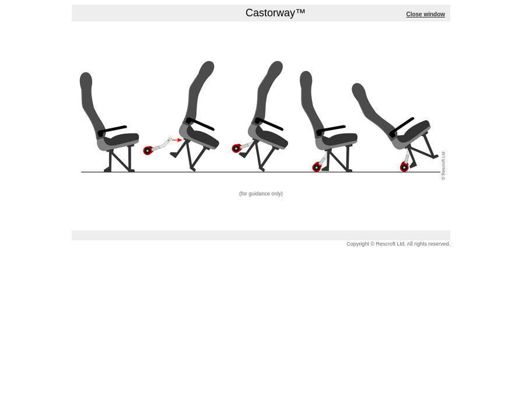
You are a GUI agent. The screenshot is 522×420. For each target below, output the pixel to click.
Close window (425, 14)
